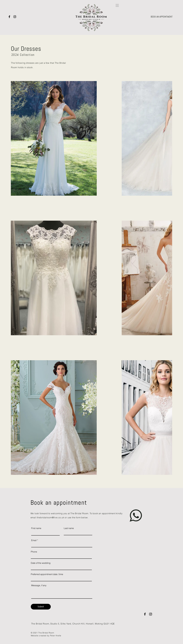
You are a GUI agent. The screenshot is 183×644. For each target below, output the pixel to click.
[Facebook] (9, 17)
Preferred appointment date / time (47, 574)
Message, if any (39, 585)
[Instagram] (15, 17)
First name (36, 528)
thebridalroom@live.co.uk (50, 517)
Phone (34, 552)
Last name (69, 528)
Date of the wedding (41, 563)
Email (34, 540)
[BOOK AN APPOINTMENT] (162, 17)
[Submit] (41, 607)
